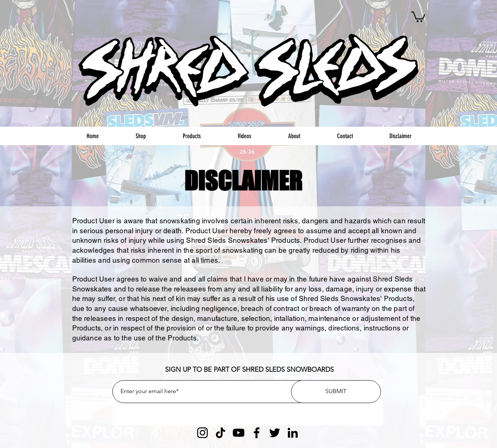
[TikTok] (220, 433)
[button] (418, 16)
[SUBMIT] (336, 392)
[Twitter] (275, 433)
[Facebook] (257, 433)
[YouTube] (239, 433)
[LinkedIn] (293, 433)
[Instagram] (202, 433)
